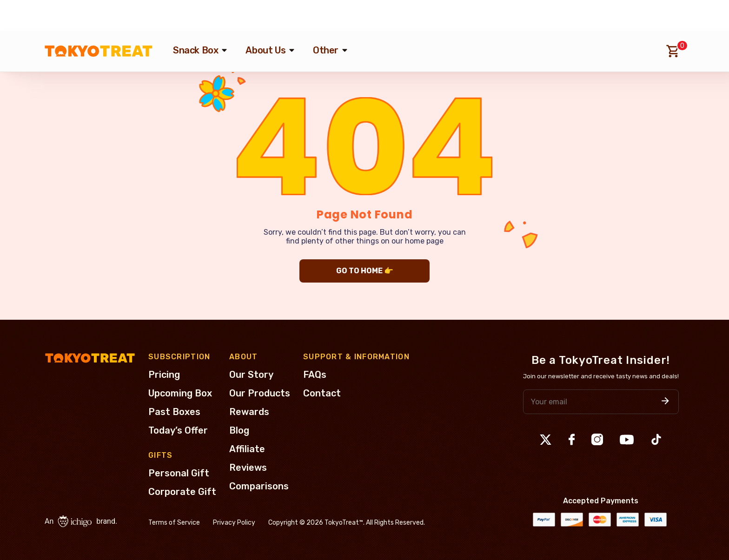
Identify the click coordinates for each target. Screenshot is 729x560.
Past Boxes (174, 412)
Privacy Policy (234, 523)
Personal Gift (179, 473)
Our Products (260, 393)
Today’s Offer (178, 430)
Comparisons (259, 486)
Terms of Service (174, 523)
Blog (239, 430)
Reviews (248, 468)
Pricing (164, 375)
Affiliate (247, 449)
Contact (322, 393)
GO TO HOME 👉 (365, 271)
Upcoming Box (180, 393)
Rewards (249, 412)
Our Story (251, 375)
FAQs (315, 375)
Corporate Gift (182, 492)
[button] (665, 402)
